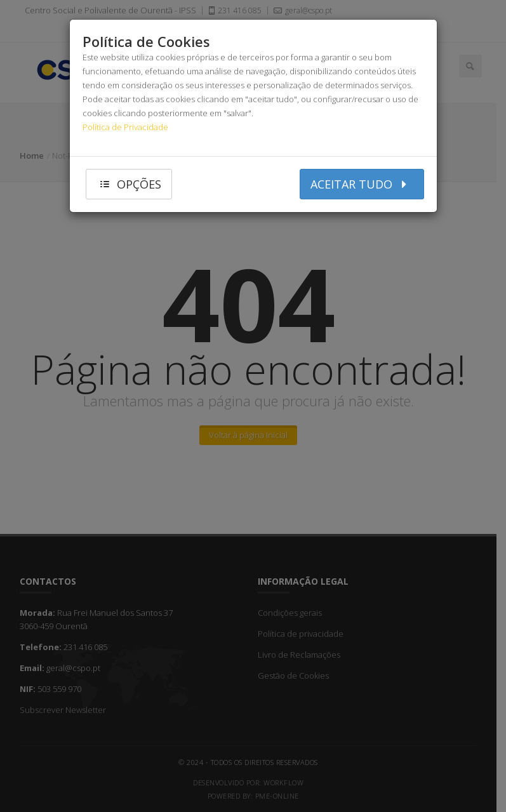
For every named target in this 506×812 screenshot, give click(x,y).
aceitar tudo (362, 184)
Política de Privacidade (125, 127)
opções (129, 184)
